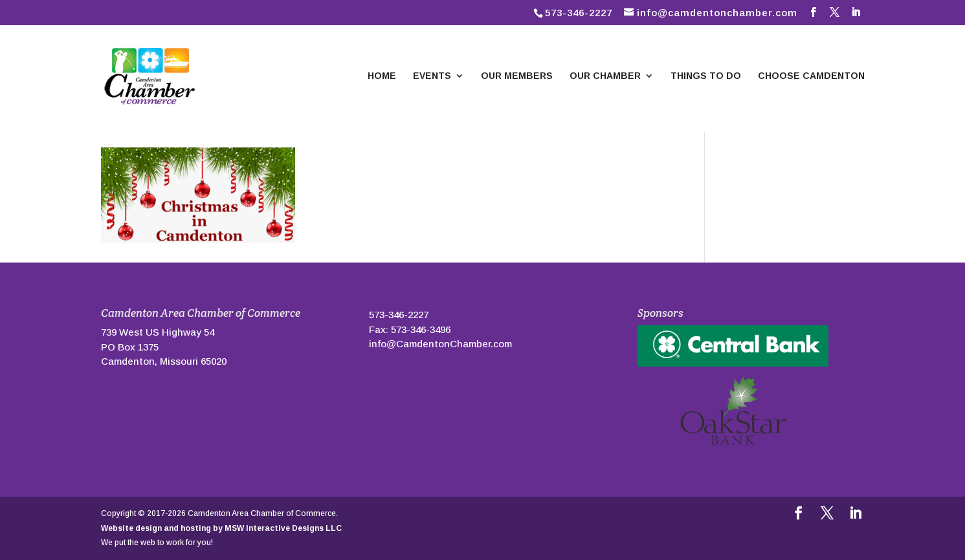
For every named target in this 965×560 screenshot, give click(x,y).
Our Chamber (605, 76)
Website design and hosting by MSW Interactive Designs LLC (221, 528)
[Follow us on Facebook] (814, 12)
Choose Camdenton (811, 76)
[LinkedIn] (856, 12)
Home (382, 76)
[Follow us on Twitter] (835, 12)
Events (432, 76)
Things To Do (706, 76)
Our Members (517, 76)
